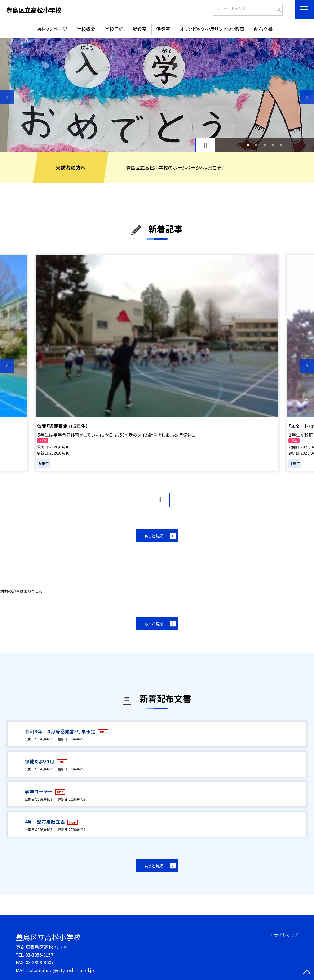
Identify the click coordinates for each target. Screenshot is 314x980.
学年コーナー (39, 791)
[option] (157, 95)
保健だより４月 (40, 761)
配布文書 (263, 29)
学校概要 (86, 29)
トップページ (54, 29)
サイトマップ (286, 935)
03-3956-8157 (39, 955)
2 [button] (256, 145)
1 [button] (248, 145)
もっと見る (154, 536)
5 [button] (281, 145)
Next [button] (307, 97)
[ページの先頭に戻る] (307, 973)
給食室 (140, 29)
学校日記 (114, 29)
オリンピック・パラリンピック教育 (212, 29)
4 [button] (273, 145)
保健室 (163, 29)
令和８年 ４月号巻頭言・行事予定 (61, 731)
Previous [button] (7, 97)
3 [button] (264, 145)
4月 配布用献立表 (45, 822)
